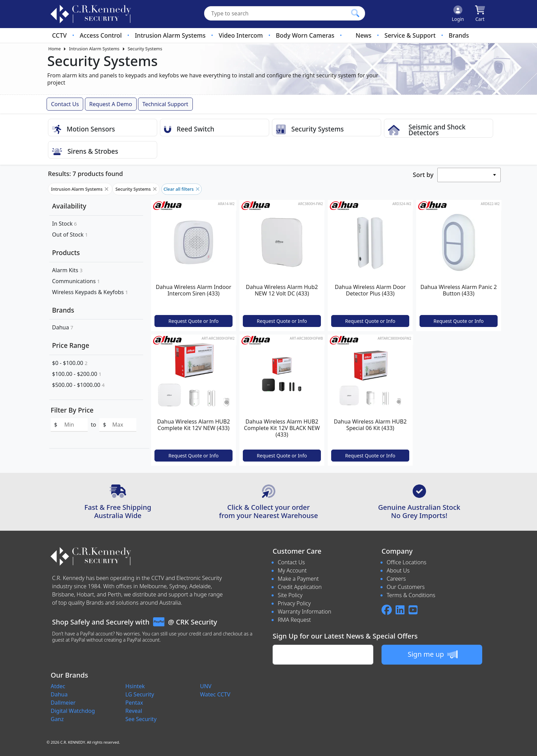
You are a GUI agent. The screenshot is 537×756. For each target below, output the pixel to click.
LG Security (140, 694)
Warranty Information (304, 612)
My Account (292, 570)
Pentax (134, 703)
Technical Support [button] (165, 104)
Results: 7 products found (85, 174)
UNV (206, 686)
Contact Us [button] (65, 104)
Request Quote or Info (193, 321)
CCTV (59, 35)
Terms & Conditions (411, 595)
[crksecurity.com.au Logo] (91, 14)
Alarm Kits (67, 270)
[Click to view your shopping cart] (480, 14)
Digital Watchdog (73, 711)
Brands (459, 35)
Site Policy (290, 595)
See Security (141, 719)
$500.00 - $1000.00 (78, 385)
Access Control (101, 35)
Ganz (57, 719)
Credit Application (300, 587)
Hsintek (135, 686)
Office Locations (407, 562)
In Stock (64, 224)
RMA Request (294, 620)
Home (54, 49)
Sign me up (432, 654)
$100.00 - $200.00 (77, 374)
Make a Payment (298, 579)
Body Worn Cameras (305, 35)
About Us (398, 570)
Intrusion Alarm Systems (170, 35)
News (363, 35)
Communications (76, 281)
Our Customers (406, 587)
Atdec (58, 686)
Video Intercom (241, 35)
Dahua (63, 327)
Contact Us (291, 562)
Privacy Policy (294, 603)
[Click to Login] (458, 14)
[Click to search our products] (355, 13)
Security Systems (145, 49)
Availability (69, 206)
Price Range (71, 345)
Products (66, 253)
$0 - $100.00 (70, 363)
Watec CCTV (215, 694)
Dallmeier (63, 703)
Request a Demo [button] (111, 104)
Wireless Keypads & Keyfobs (90, 292)
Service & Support (410, 35)
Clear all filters (182, 189)
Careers (396, 579)
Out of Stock (70, 235)
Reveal (134, 711)
